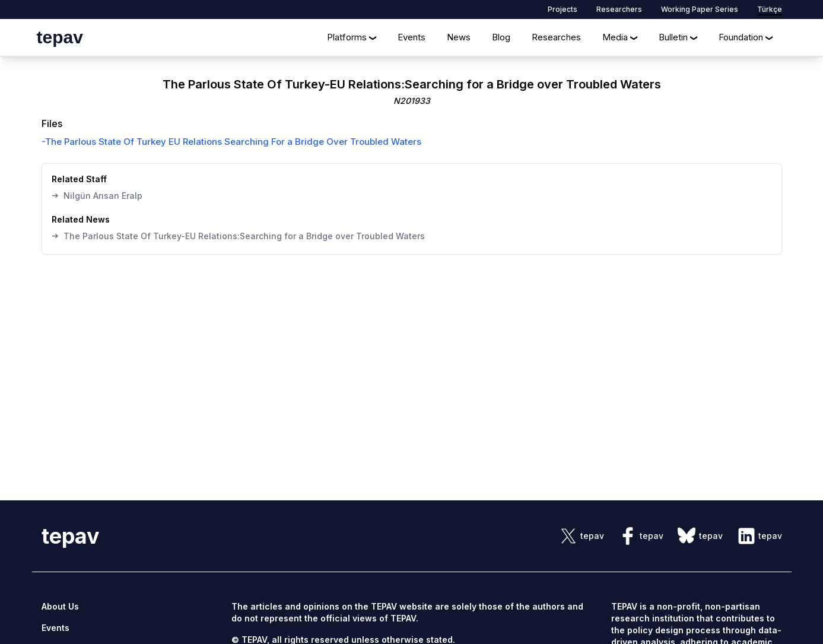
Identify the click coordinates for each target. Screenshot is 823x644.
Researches (556, 37)
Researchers (619, 9)
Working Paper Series (700, 9)
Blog (501, 37)
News (459, 37)
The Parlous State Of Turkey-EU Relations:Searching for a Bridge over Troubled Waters (238, 236)
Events (411, 37)
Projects (563, 9)
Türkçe (770, 9)
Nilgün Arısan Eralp (97, 195)
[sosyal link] (581, 536)
